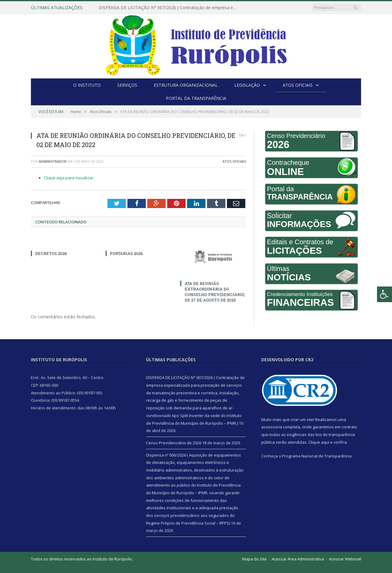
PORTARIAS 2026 (126, 253)
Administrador (53, 161)
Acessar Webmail (345, 559)
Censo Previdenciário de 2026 (174, 443)
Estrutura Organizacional (186, 85)
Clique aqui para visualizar (69, 178)
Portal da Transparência (196, 98)
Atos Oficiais (298, 85)
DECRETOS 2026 (51, 253)
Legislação (247, 85)
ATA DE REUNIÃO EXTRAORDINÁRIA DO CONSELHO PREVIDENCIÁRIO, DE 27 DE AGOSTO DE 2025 (215, 292)
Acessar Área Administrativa (298, 559)
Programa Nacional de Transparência (317, 456)
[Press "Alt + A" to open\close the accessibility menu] (384, 294)
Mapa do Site (254, 559)
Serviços (127, 85)
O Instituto (87, 85)
